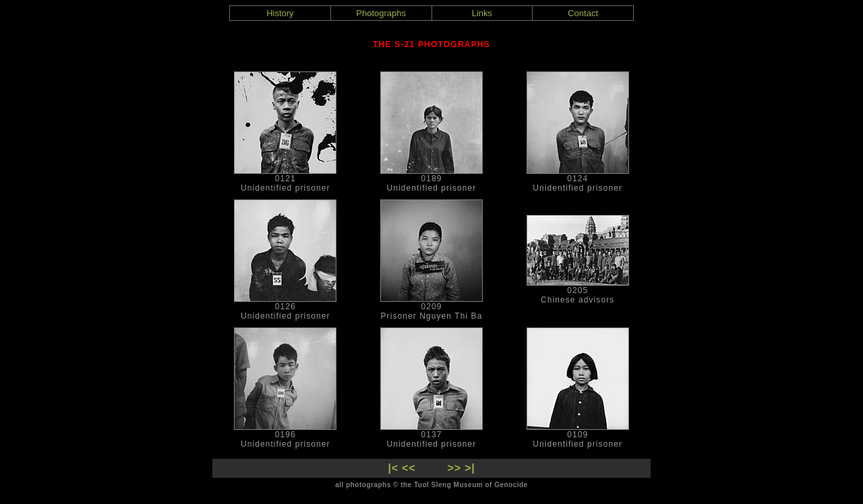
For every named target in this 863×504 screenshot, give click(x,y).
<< (409, 468)
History (280, 13)
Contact (583, 13)
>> (454, 468)
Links (482, 13)
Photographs (381, 13)
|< (393, 468)
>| (470, 468)
